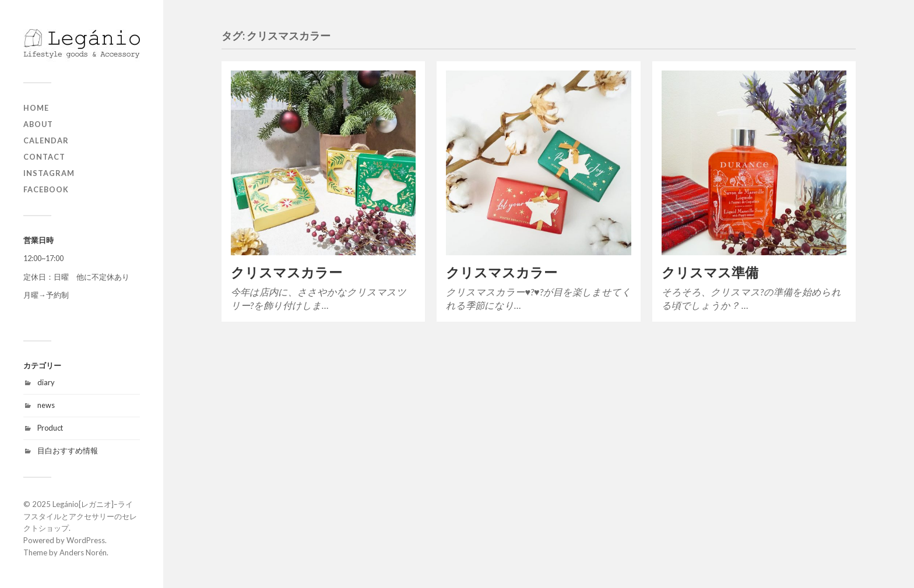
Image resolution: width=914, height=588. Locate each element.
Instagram (49, 173)
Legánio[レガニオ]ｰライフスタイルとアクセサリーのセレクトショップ (80, 516)
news (46, 405)
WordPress (86, 540)
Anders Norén (83, 552)
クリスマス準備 (710, 272)
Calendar (46, 140)
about (38, 124)
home (36, 108)
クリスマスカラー (286, 272)
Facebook (46, 189)
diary (46, 382)
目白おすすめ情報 (68, 450)
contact (44, 157)
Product (50, 428)
